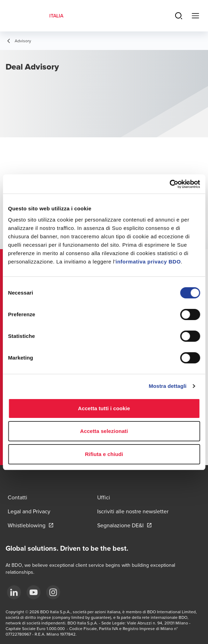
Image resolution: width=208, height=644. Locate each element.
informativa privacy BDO (148, 262)
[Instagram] (53, 592)
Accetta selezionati (104, 431)
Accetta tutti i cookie (104, 408)
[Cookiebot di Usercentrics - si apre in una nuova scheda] (169, 184)
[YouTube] (34, 592)
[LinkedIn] (14, 592)
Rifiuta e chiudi (104, 454)
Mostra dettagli (167, 386)
